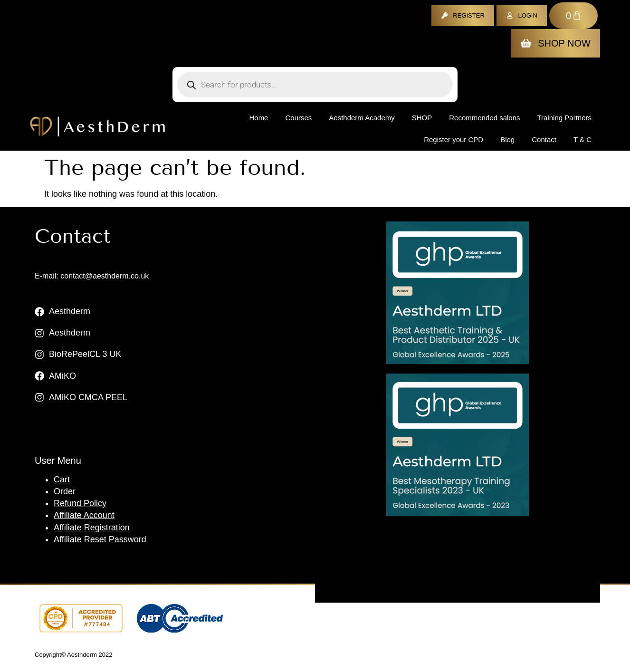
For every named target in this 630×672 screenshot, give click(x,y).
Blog (507, 139)
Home (258, 118)
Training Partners (565, 118)
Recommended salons (484, 118)
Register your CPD (453, 139)
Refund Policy (80, 503)
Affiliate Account (84, 515)
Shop (422, 118)
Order (65, 491)
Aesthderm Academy (362, 118)
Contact (544, 139)
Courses (298, 118)
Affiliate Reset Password (100, 539)
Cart (62, 480)
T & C (582, 139)
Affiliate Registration (92, 528)
